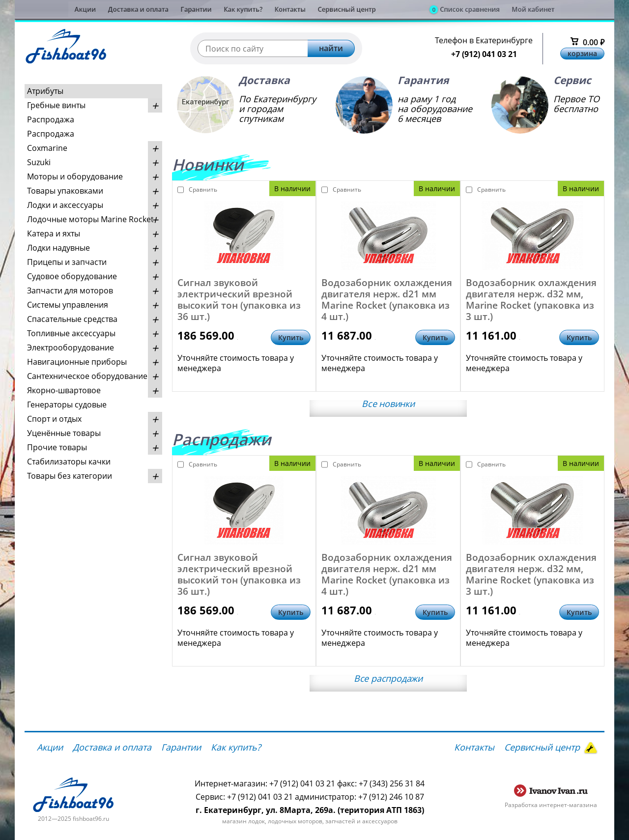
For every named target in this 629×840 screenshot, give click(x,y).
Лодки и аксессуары (65, 205)
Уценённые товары (64, 433)
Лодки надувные (58, 248)
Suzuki (39, 162)
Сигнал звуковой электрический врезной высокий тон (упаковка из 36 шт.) (239, 300)
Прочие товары (57, 447)
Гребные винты (56, 105)
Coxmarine (47, 148)
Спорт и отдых (54, 419)
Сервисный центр (354, 9)
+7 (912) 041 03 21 (484, 54)
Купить (291, 337)
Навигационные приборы (77, 362)
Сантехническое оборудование (87, 376)
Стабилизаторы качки (69, 462)
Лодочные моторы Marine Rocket (90, 219)
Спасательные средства (72, 319)
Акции (35, 9)
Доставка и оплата (100, 9)
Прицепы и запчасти (67, 262)
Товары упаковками (65, 191)
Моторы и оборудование (75, 176)
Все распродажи (388, 678)
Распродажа (51, 119)
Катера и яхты (54, 233)
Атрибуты (45, 91)
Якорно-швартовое (64, 390)
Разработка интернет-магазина (551, 805)
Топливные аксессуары (71, 333)
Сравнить (198, 190)
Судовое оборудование (72, 276)
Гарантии (170, 9)
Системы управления (68, 305)
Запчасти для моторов (70, 290)
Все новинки (388, 404)
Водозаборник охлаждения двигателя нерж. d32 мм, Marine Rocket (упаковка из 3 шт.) (531, 300)
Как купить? (228, 9)
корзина (582, 53)
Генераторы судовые (67, 405)
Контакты (285, 9)
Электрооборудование (71, 348)
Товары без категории (70, 476)
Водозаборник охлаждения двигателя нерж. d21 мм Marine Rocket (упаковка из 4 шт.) (387, 300)
